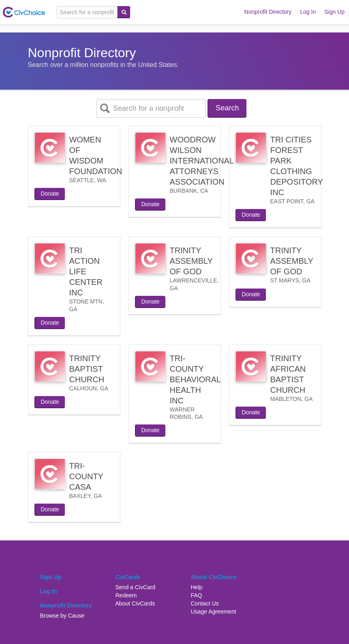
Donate (50, 194)
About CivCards (135, 603)
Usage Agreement (214, 612)
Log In (308, 12)
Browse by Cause (62, 616)
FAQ (197, 595)
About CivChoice (214, 577)
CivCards (128, 577)
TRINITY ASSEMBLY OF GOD (191, 261)
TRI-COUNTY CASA (86, 476)
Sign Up (334, 12)
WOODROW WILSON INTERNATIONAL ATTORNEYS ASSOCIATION (202, 161)
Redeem (126, 595)
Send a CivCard (136, 587)
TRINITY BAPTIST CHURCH (87, 369)
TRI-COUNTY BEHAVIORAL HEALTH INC (195, 379)
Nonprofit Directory (268, 12)
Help (197, 587)
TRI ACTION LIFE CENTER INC (86, 271)
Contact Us (205, 603)
